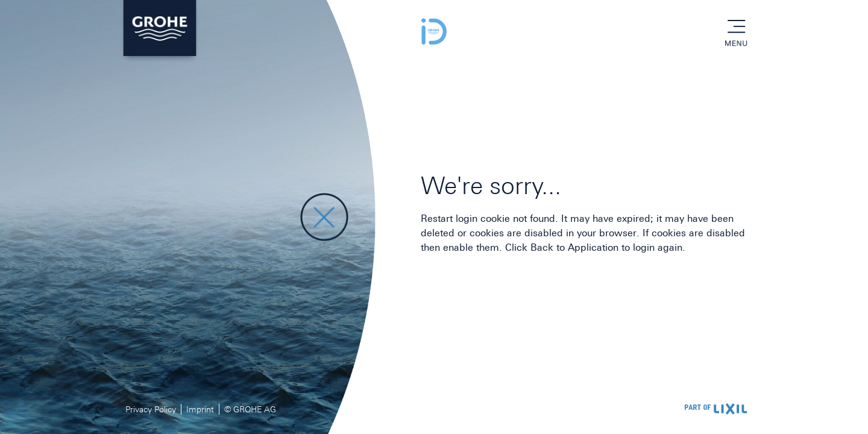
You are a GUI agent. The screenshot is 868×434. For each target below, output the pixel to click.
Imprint (200, 409)
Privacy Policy (151, 409)
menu (736, 27)
